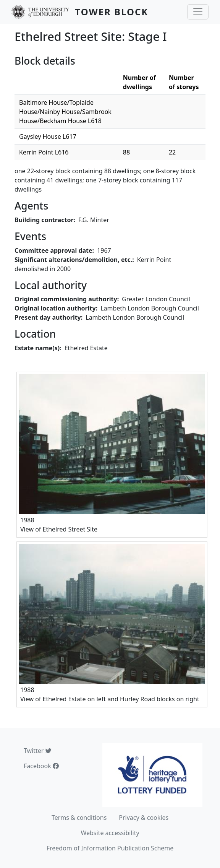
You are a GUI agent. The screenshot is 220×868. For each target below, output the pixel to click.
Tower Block (112, 12)
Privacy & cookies (144, 818)
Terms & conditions (79, 818)
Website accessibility (110, 833)
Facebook (41, 766)
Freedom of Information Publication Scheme (110, 848)
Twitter (38, 751)
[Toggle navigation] (198, 12)
